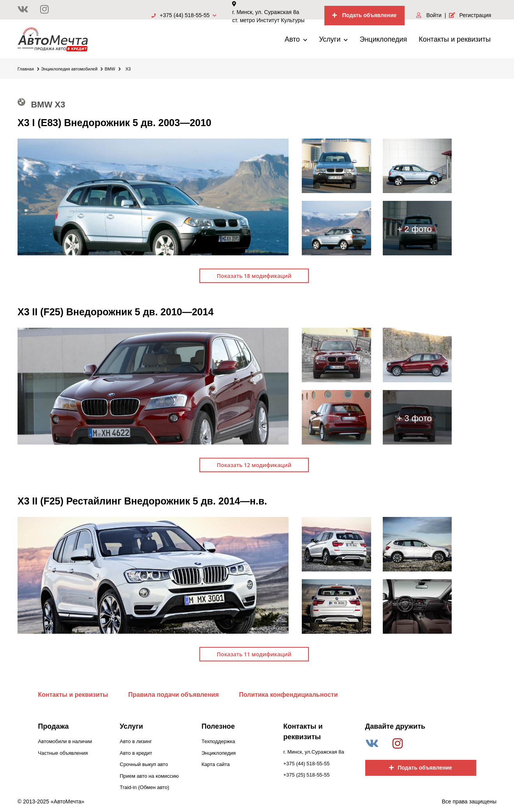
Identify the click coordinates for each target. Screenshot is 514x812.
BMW (113, 69)
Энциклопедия (383, 39)
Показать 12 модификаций (254, 465)
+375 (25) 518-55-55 (307, 775)
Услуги (333, 39)
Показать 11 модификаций (254, 654)
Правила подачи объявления (173, 695)
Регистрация (470, 15)
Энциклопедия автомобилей (72, 69)
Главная (28, 69)
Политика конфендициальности (289, 695)
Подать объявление (364, 15)
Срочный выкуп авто (144, 764)
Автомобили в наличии (65, 741)
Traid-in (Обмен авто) (145, 787)
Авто (296, 39)
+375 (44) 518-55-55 (184, 15)
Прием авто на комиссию (149, 776)
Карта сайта (216, 764)
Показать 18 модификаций (254, 276)
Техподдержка (218, 741)
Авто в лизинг (136, 741)
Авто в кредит (136, 753)
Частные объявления (63, 753)
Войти (429, 15)
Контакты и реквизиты (455, 39)
